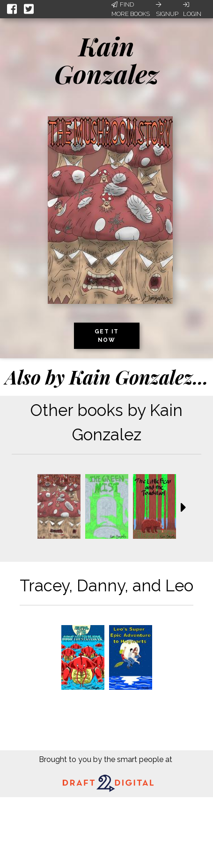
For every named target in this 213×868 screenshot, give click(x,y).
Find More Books (131, 9)
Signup (167, 9)
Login (192, 9)
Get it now (107, 336)
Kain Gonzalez (106, 60)
